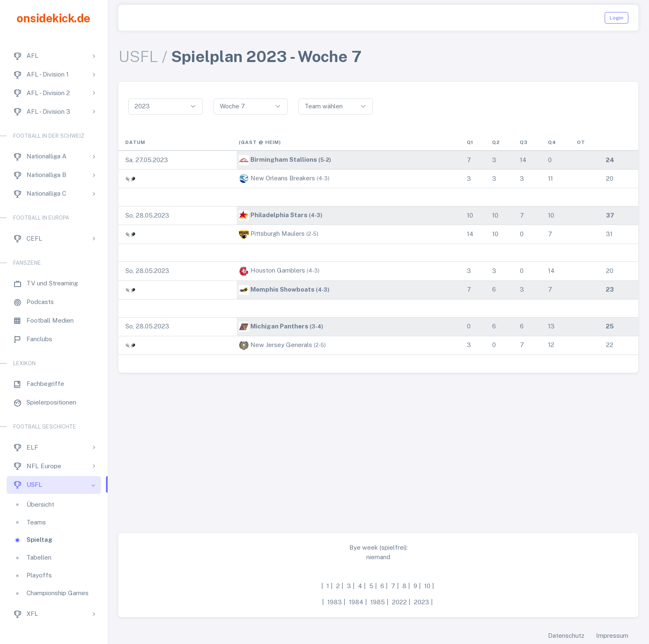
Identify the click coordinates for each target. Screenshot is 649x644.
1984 (356, 602)
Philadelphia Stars (279, 215)
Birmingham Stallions (284, 159)
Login (617, 18)
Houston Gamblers (278, 270)
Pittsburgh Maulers (278, 233)
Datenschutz (566, 636)
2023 (422, 602)
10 (427, 586)
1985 (378, 602)
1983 (335, 602)
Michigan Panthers (279, 326)
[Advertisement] (378, 450)
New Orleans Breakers (283, 178)
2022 (399, 602)
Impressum (612, 636)
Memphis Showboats (282, 289)
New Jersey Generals (281, 345)
